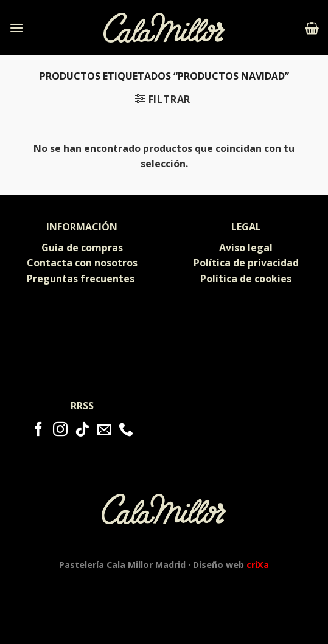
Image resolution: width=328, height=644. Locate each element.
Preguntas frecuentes (82, 279)
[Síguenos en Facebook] (38, 430)
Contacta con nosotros (82, 263)
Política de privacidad (246, 263)
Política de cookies (246, 279)
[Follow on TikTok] (82, 430)
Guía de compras (82, 248)
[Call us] (126, 430)
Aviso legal (246, 248)
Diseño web (231, 565)
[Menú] (16, 28)
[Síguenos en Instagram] (60, 430)
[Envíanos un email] (104, 430)
